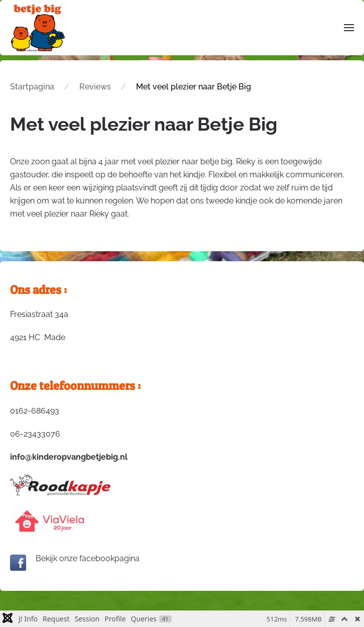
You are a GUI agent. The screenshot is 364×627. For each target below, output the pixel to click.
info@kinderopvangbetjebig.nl (69, 457)
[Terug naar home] (38, 28)
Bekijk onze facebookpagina (75, 558)
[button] (349, 27)
